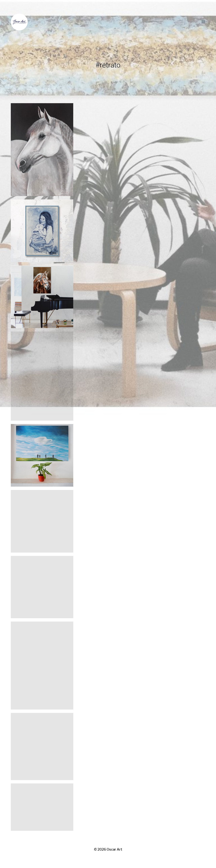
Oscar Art (114, 849)
